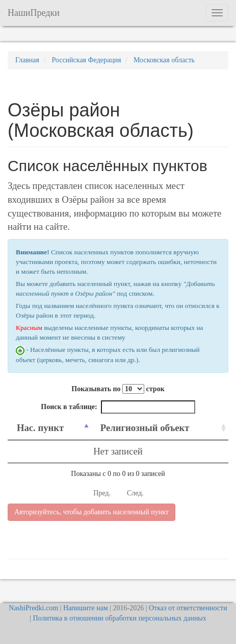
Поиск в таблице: (118, 407)
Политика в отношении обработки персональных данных (120, 618)
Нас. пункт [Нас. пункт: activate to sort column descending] (40, 428)
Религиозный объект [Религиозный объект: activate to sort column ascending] (145, 428)
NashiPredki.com (33, 608)
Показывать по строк (118, 389)
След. (135, 493)
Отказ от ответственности (188, 608)
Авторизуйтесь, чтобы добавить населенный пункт (91, 512)
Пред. (102, 493)
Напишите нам (86, 608)
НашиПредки (34, 13)
